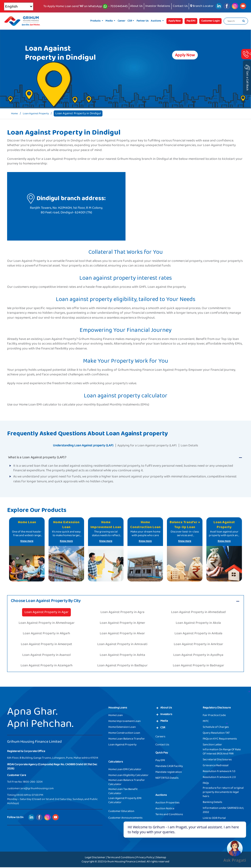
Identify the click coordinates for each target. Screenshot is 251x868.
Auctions (156, 21)
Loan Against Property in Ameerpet (46, 645)
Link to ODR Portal (214, 819)
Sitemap (161, 858)
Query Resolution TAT (216, 734)
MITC (206, 722)
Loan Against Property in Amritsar (198, 645)
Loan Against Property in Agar (46, 613)
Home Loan (116, 716)
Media (109, 21)
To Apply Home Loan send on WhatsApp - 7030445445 (86, 6)
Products (96, 21)
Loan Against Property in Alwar (122, 634)
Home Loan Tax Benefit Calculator (123, 792)
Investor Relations (158, 6)
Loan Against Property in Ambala (198, 634)
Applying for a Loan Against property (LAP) (152, 445)
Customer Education (121, 812)
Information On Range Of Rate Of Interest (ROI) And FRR (222, 752)
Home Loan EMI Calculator (125, 770)
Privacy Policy (145, 858)
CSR (130, 21)
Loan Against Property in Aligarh (46, 634)
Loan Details (201, 445)
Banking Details (212, 803)
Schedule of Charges (216, 728)
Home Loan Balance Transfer (127, 739)
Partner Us (143, 21)
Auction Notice (165, 809)
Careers (160, 737)
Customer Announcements (125, 818)
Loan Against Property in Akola (198, 624)
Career (121, 21)
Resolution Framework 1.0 (219, 772)
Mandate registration (169, 773)
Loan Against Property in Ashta (122, 656)
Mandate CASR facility (169, 767)
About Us (136, 6)
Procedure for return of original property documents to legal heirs (223, 793)
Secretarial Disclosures (217, 760)
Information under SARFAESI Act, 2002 (223, 811)
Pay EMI (160, 761)
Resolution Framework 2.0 (219, 778)
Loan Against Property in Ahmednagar (47, 624)
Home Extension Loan (122, 728)
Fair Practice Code (214, 716)
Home (15, 114)
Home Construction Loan (124, 734)
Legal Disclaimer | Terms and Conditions (110, 858)
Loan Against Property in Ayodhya (198, 656)
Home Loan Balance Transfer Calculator (127, 783)
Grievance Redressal (216, 766)
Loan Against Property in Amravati (122, 645)
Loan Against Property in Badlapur (122, 666)
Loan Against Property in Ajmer (122, 624)
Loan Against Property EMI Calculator (125, 801)
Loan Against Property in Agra (122, 613)
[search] (244, 21)
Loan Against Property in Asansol (46, 656)
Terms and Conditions (169, 815)
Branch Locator (202, 6)
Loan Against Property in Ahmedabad (198, 613)
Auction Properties (167, 803)
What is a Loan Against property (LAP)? (37, 457)
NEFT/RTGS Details (167, 779)
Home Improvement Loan (125, 722)
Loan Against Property (39, 114)
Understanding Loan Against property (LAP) (76, 445)
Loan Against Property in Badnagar (198, 666)
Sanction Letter (212, 745)
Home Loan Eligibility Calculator (128, 776)
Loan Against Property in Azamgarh (47, 666)
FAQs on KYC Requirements (220, 739)
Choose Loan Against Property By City (51, 601)
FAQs (206, 784)
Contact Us (180, 6)
